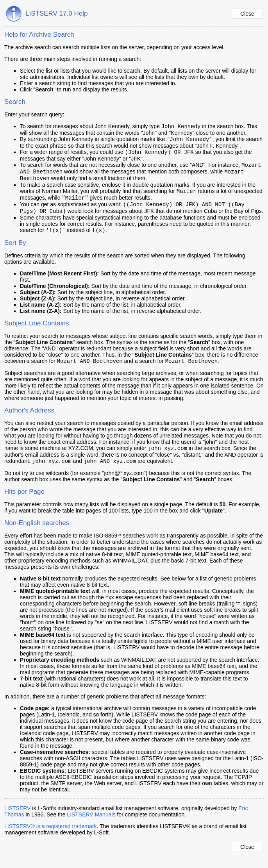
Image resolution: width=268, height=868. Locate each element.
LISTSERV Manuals (91, 825)
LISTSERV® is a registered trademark (50, 837)
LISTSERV (17, 819)
